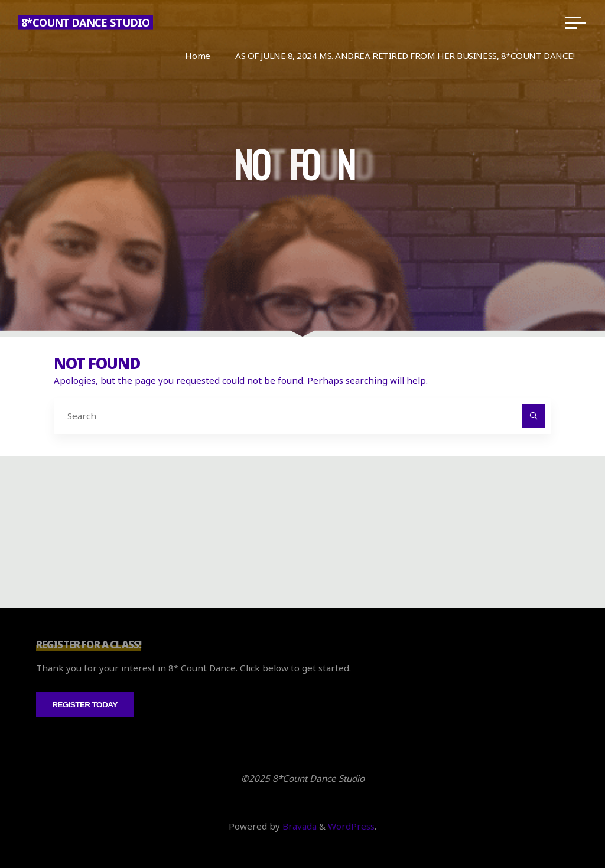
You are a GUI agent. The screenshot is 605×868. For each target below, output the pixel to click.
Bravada (298, 826)
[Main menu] (575, 22)
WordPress (351, 826)
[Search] (534, 416)
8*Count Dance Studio (85, 22)
